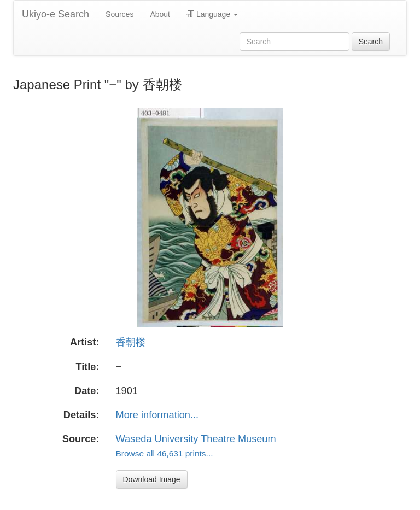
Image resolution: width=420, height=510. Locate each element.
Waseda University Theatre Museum (196, 439)
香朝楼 (131, 342)
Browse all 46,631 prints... (165, 453)
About (160, 14)
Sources (119, 14)
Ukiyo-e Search (56, 14)
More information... (157, 415)
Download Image (152, 479)
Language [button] (212, 14)
